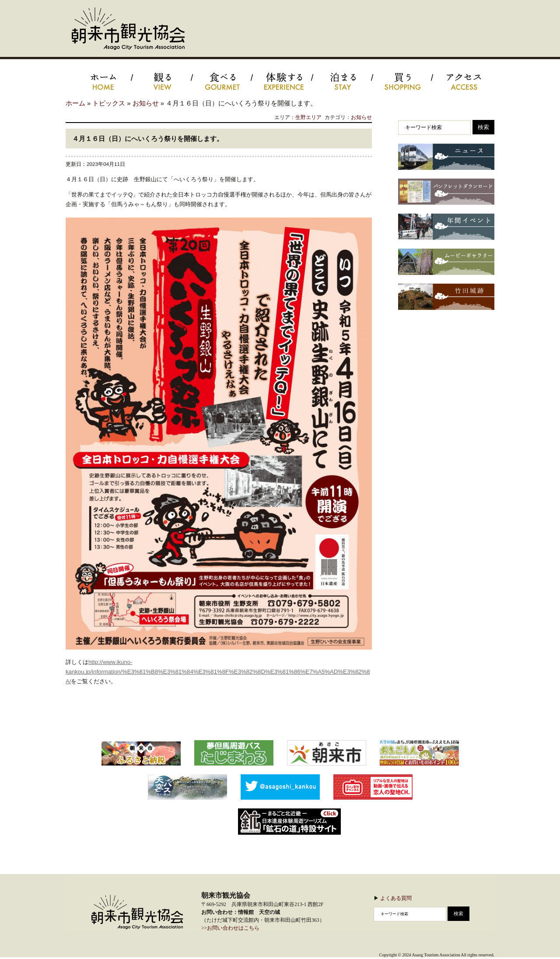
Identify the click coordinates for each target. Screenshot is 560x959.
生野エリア (308, 117)
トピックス (109, 103)
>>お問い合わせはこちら (230, 928)
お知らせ (146, 103)
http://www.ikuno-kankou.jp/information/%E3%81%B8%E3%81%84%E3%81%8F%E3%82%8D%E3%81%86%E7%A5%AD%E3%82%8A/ (218, 672)
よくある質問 (396, 898)
